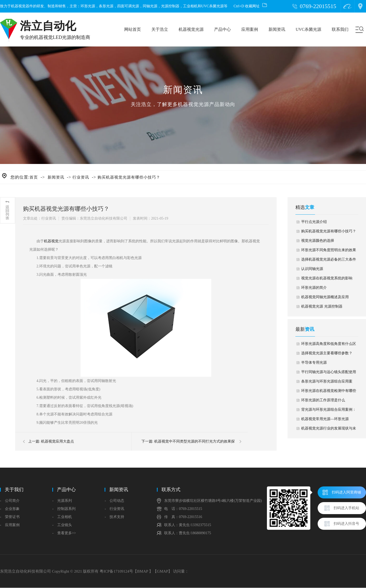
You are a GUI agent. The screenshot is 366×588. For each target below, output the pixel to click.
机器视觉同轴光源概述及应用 (325, 297)
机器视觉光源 (191, 29)
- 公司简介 (10, 501)
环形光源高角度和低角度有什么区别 (329, 345)
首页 (34, 177)
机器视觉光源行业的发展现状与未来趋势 (329, 430)
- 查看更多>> (64, 533)
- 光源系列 (62, 501)
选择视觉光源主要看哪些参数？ (327, 353)
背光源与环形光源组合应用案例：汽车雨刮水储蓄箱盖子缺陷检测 (329, 411)
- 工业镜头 (62, 525)
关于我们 (14, 490)
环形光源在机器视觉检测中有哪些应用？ (329, 392)
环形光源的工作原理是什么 (323, 400)
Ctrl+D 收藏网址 (250, 6)
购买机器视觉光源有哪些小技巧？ (129, 177)
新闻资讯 (277, 29)
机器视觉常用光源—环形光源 (325, 419)
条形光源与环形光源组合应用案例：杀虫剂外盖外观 (327, 383)
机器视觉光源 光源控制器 (322, 306)
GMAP (162, 571)
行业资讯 (81, 177)
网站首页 (133, 29)
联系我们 (340, 29)
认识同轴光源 (312, 269)
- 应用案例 (10, 525)
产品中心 (222, 29)
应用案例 (250, 29)
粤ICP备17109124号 (116, 571)
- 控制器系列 (64, 509)
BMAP (142, 571)
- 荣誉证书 (10, 517)
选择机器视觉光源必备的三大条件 (329, 259)
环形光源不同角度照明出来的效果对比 (329, 251)
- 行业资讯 (114, 509)
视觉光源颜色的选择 (318, 241)
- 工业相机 (62, 517)
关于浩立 (160, 29)
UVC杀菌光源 (308, 29)
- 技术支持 (114, 517)
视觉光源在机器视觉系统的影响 (327, 278)
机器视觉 (51, 241)
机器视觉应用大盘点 (58, 441)
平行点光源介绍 (314, 222)
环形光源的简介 (314, 288)
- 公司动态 (114, 501)
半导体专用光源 (314, 363)
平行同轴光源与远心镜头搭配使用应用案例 (329, 373)
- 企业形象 (10, 509)
